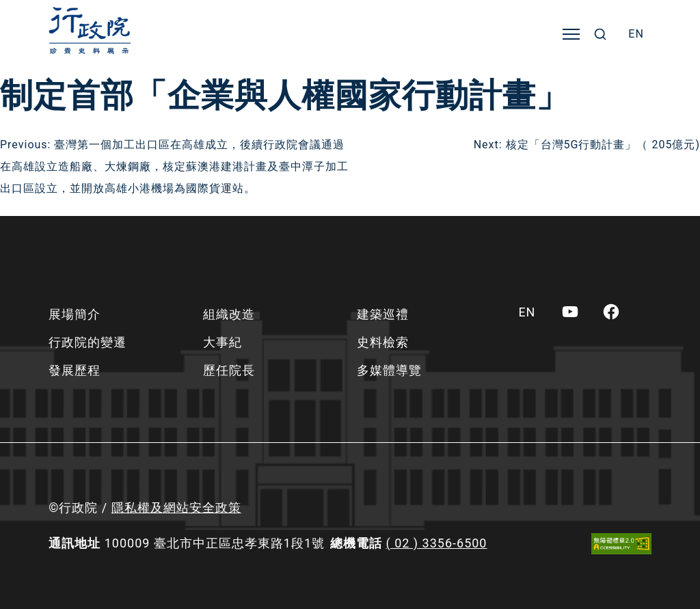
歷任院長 (229, 370)
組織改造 (229, 314)
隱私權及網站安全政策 (176, 507)
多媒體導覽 (389, 370)
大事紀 (223, 342)
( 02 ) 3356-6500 (437, 543)
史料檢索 (383, 342)
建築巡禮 (383, 314)
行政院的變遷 (87, 342)
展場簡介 (75, 314)
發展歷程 (75, 370)
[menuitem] (636, 34)
